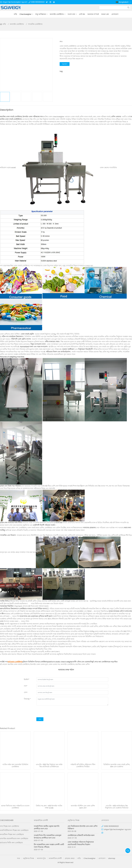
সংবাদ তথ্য (71, 14)
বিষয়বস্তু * (27, 699)
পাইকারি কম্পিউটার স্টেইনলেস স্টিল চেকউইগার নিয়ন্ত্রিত (83, 766)
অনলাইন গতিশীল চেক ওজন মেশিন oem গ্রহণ (83, 807)
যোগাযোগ (115, 14)
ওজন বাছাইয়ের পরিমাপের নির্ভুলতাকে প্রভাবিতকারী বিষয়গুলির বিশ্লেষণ (81, 843)
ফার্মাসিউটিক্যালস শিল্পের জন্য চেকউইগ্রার (14, 830)
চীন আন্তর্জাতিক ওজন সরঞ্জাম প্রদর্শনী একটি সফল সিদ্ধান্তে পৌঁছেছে (49, 846)
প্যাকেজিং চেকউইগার (35, 24)
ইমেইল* (27, 679)
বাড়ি (15, 14)
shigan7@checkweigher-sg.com (15, 2)
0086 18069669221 (38, 2)
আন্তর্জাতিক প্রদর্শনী (55, 858)
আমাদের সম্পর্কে (93, 14)
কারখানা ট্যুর (41, 858)
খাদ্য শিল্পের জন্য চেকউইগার (9, 826)
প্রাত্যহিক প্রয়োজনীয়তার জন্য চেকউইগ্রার (14, 839)
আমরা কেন (105, 14)
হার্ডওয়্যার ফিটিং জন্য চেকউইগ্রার (11, 843)
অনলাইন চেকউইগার (57, 14)
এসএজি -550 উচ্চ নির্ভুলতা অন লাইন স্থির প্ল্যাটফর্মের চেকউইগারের (49, 766)
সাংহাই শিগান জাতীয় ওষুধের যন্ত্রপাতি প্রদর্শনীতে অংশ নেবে (47, 827)
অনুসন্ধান (65, 64)
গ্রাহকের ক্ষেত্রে (70, 858)
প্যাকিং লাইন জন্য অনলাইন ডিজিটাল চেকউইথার (15, 766)
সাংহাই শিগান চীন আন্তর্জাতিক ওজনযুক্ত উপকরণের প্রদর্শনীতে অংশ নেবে (48, 837)
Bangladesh (125, 2)
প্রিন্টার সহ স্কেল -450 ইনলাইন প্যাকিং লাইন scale (49, 807)
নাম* (26, 686)
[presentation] (40, 712)
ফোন (26, 692)
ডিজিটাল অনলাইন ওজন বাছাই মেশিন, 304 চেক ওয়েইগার (117, 766)
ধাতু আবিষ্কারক (41, 14)
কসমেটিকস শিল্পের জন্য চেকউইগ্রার (12, 834)
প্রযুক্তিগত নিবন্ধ (28, 858)
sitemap (112, 858)
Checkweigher (25, 14)
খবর (18, 858)
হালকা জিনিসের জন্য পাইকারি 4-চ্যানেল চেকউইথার (15, 807)
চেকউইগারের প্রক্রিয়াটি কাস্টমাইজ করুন (81, 835)
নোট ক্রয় (82, 14)
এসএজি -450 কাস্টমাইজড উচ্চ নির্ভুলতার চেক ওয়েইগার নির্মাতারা (117, 807)
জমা (40, 719)
